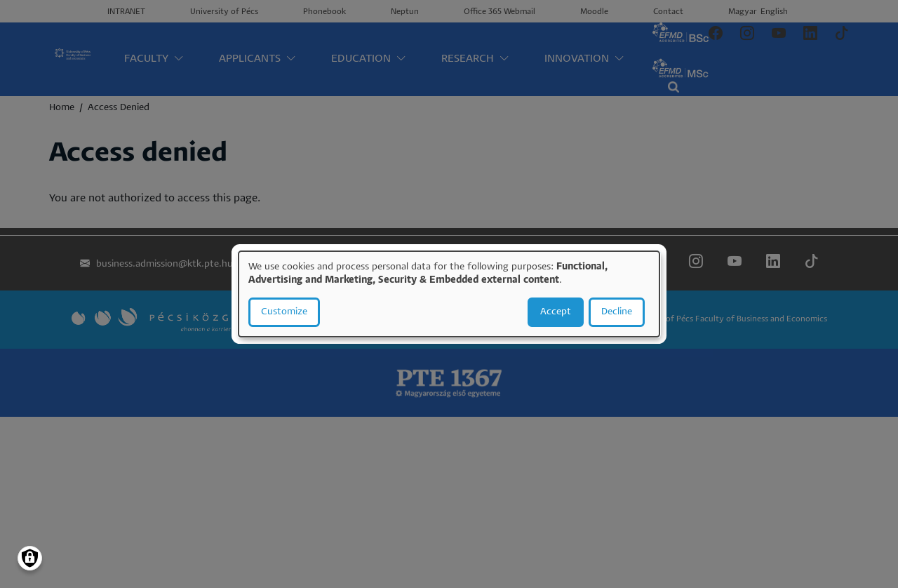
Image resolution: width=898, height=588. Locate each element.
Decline (617, 312)
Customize (284, 312)
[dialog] (449, 294)
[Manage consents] (30, 558)
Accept (556, 312)
